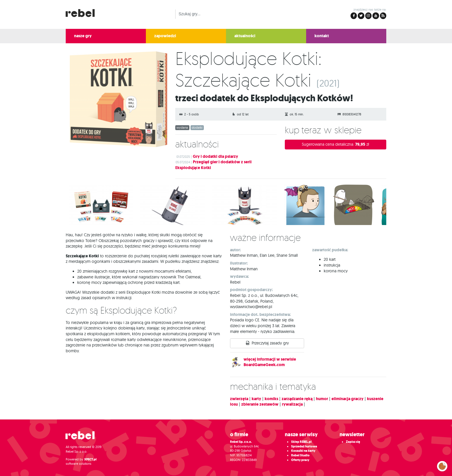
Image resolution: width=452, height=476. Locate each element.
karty (256, 399)
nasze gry (83, 36)
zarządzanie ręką (297, 399)
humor (322, 399)
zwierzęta (239, 399)
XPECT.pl (90, 459)
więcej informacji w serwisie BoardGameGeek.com (270, 362)
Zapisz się (353, 442)
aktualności (245, 36)
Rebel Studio (300, 455)
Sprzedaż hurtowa (304, 446)
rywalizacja (292, 404)
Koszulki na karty (303, 451)
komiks (271, 399)
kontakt (322, 36)
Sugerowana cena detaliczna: (336, 144)
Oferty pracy (300, 460)
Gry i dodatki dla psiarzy (215, 157)
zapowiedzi (165, 36)
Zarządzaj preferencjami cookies (442, 465)
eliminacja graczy (348, 399)
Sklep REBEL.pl (301, 442)
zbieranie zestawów (260, 404)
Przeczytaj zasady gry (270, 343)
